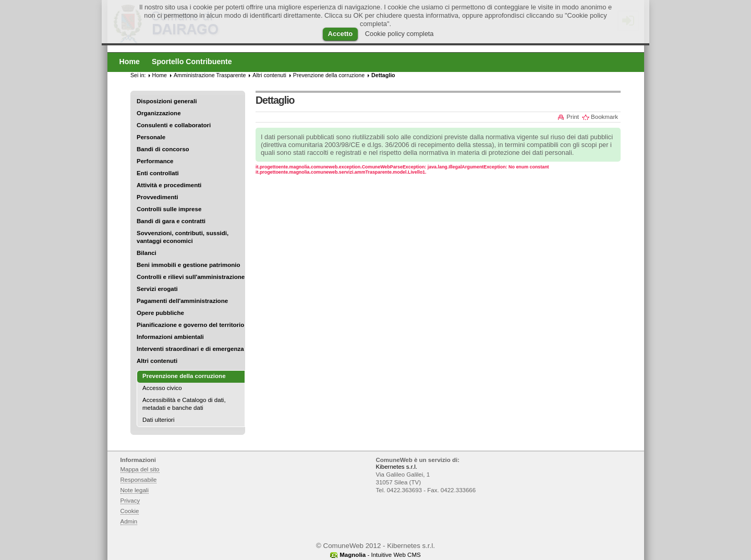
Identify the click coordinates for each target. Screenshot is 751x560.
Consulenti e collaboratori (174, 125)
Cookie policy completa (399, 34)
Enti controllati (158, 173)
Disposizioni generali (167, 101)
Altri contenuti (157, 361)
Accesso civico (162, 388)
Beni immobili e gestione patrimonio (189, 265)
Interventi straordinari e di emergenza (190, 349)
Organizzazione (159, 113)
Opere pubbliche (160, 313)
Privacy (130, 501)
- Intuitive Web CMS (380, 555)
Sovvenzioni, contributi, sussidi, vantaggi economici (183, 237)
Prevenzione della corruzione (329, 75)
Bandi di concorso (163, 149)
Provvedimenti (157, 197)
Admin (129, 521)
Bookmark (604, 117)
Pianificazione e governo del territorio (190, 325)
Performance (155, 161)
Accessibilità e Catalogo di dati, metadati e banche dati (184, 404)
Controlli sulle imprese (169, 209)
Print (573, 117)
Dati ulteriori (159, 420)
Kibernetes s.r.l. (397, 467)
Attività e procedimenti (169, 185)
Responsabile (139, 480)
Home (160, 75)
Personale (151, 137)
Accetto (341, 34)
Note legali (135, 490)
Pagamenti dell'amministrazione (182, 301)
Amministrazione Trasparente (210, 75)
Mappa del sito (140, 469)
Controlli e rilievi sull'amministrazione (191, 277)
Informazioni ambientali (170, 337)
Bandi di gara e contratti (171, 221)
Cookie (130, 511)
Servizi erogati (157, 289)
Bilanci (147, 253)
